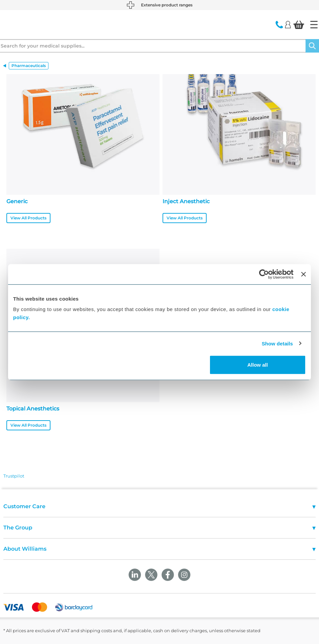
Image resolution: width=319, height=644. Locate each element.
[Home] (314, 25)
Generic (17, 201)
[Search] (312, 46)
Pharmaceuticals (29, 66)
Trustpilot (14, 476)
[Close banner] (304, 274)
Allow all (258, 365)
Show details (277, 343)
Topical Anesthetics (33, 409)
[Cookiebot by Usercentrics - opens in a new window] (264, 274)
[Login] (288, 24)
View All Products (28, 218)
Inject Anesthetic (186, 201)
